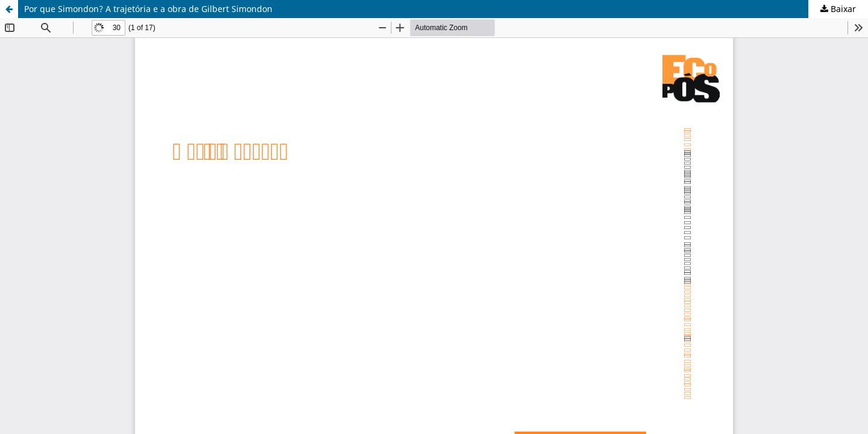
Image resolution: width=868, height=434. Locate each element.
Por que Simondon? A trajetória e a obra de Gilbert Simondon (148, 9)
